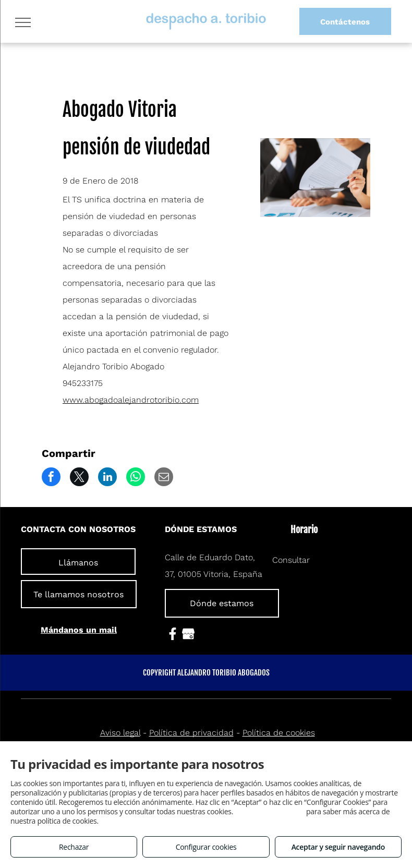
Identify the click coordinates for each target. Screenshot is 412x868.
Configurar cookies (206, 847)
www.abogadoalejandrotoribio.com (131, 400)
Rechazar (74, 847)
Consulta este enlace (269, 811)
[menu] (23, 22)
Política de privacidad (191, 733)
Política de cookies (279, 733)
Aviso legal (120, 733)
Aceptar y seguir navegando (338, 847)
